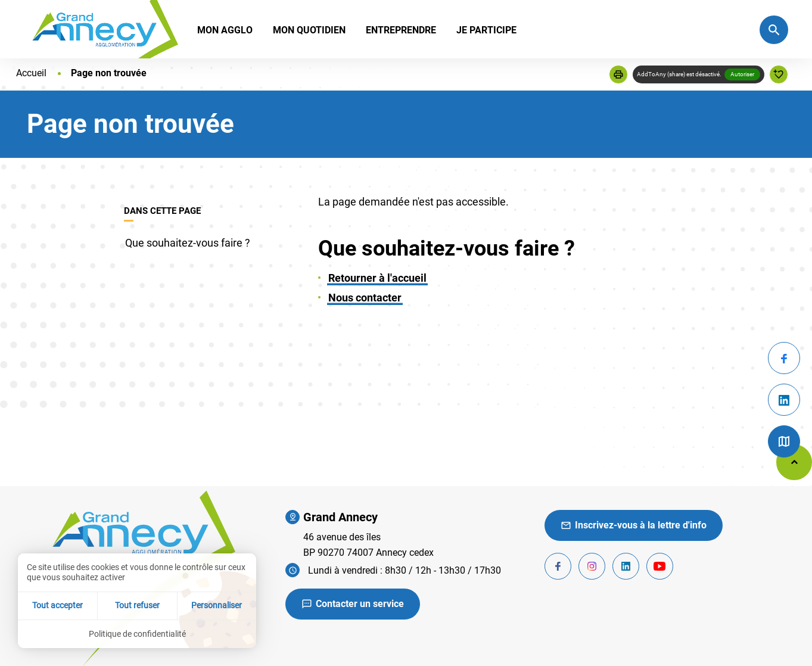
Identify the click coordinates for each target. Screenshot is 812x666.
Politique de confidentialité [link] (137, 634)
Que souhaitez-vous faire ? (188, 243)
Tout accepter (57, 605)
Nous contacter (365, 298)
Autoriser (742, 74)
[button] (618, 74)
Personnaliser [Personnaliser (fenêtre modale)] (217, 605)
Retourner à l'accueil (377, 278)
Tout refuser (137, 605)
